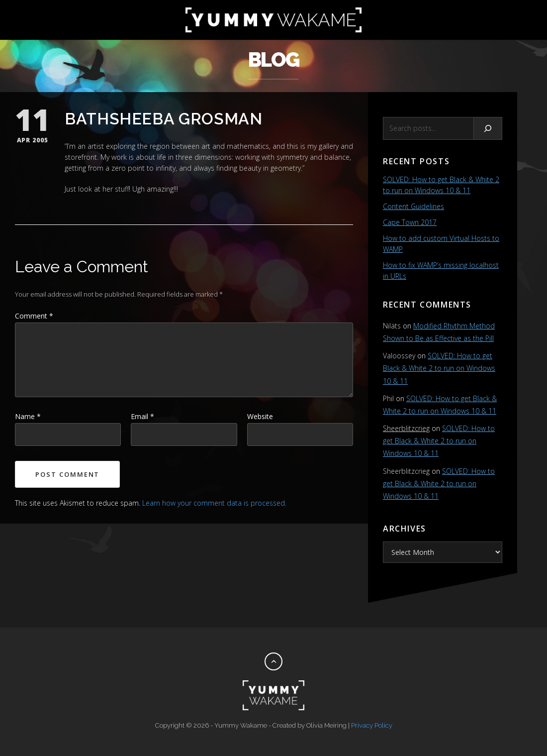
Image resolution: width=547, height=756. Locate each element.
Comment (34, 316)
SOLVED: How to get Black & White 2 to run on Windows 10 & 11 (439, 368)
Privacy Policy (372, 725)
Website (260, 416)
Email (142, 416)
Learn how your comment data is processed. (214, 503)
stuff (122, 189)
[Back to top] (273, 661)
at (97, 189)
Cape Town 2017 (410, 222)
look (85, 189)
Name (28, 416)
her (108, 189)
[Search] (488, 128)
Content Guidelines (413, 206)
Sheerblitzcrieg (406, 428)
